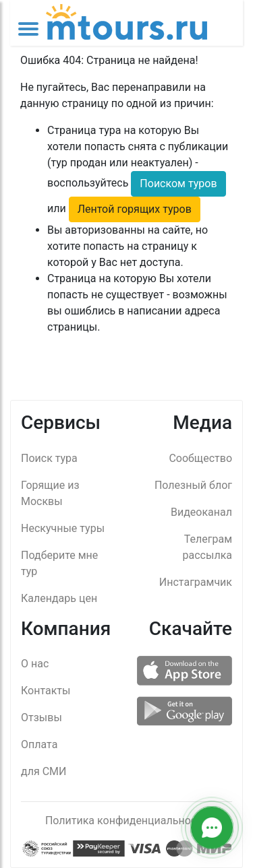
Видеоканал (201, 512)
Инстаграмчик (196, 582)
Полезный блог (193, 485)
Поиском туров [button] (178, 183)
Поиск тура (49, 458)
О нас (35, 664)
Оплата (39, 744)
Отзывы (41, 717)
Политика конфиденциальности (126, 821)
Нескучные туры (63, 528)
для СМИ (44, 771)
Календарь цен (59, 598)
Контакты (46, 691)
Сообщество (200, 458)
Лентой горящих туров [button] (135, 209)
